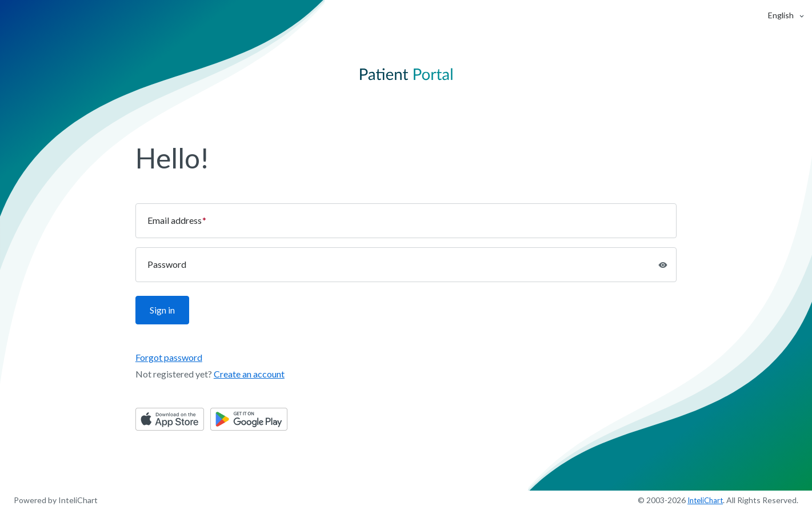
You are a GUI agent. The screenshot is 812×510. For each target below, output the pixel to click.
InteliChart (705, 500)
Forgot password (169, 357)
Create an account (249, 374)
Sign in (162, 310)
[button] (781, 15)
